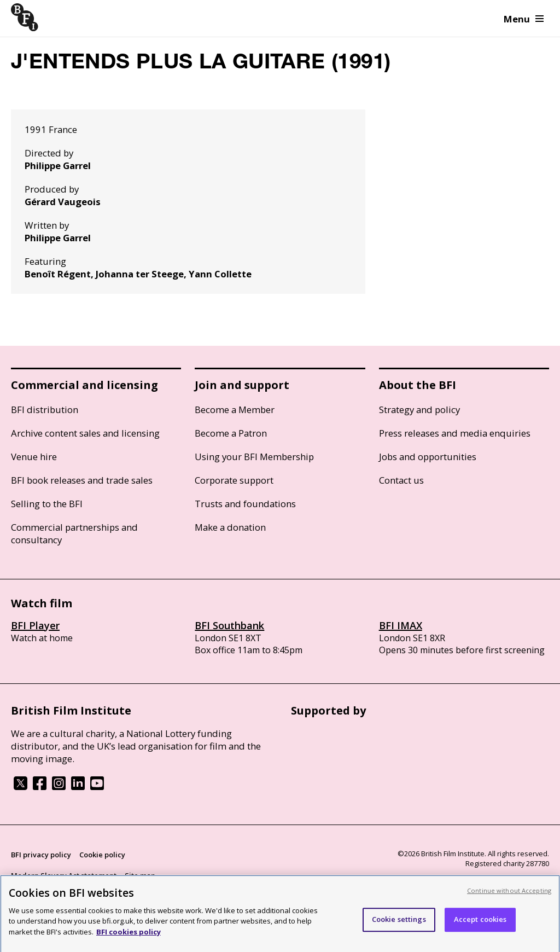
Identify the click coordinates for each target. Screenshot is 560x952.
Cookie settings (399, 923)
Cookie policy (102, 855)
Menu (524, 19)
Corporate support (234, 480)
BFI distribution (45, 410)
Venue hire (34, 457)
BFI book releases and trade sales (82, 480)
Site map (140, 875)
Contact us (401, 480)
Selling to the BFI (47, 504)
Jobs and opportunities (428, 457)
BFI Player (35, 625)
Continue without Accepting (509, 894)
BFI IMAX (401, 625)
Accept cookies (480, 923)
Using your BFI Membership (254, 457)
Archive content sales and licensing (85, 433)
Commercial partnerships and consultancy (74, 533)
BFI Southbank (229, 625)
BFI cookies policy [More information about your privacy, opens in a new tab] (129, 936)
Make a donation (230, 527)
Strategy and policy (419, 410)
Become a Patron (231, 433)
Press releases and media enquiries (455, 433)
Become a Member (235, 410)
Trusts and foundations (245, 504)
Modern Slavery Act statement (64, 875)
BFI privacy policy (41, 855)
